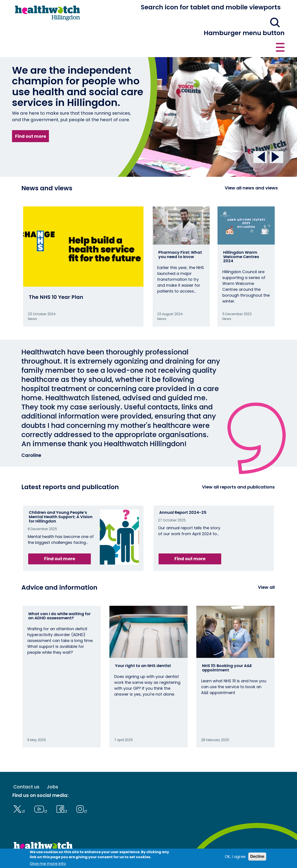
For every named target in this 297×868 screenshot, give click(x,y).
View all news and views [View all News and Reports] (251, 172)
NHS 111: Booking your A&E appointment (227, 652)
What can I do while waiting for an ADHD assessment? (59, 600)
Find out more (31, 120)
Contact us (264, 9)
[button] (221, 10)
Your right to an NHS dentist (143, 649)
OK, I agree (235, 857)
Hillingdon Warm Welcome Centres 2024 (241, 241)
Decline (257, 856)
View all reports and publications (238, 471)
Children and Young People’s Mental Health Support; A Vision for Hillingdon (61, 501)
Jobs (52, 771)
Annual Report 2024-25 (183, 496)
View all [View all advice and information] (266, 571)
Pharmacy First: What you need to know (180, 238)
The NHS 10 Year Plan (56, 281)
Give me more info (48, 864)
